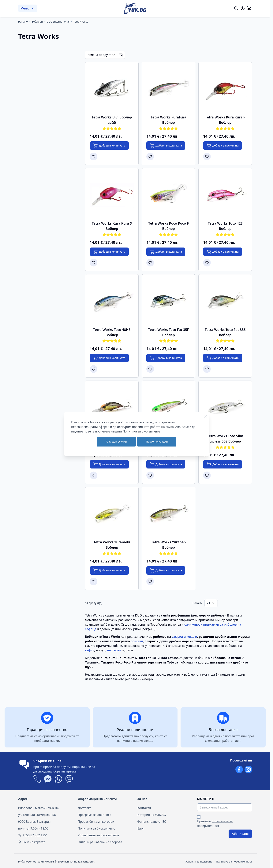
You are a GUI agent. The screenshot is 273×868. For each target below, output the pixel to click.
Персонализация (157, 441)
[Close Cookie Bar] (206, 416)
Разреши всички (116, 441)
